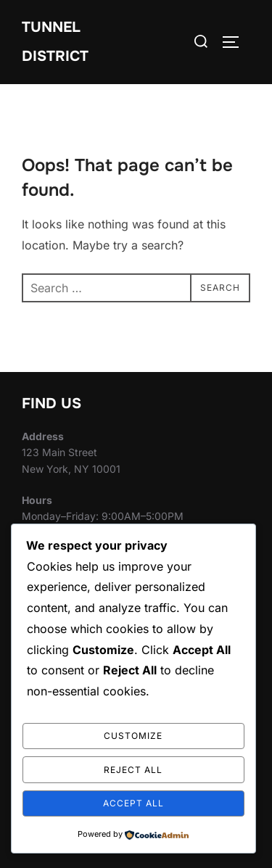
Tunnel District (55, 42)
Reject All (133, 770)
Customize (133, 736)
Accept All (133, 803)
